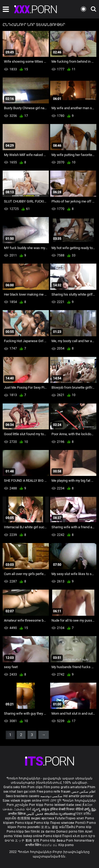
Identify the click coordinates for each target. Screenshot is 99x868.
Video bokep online (28, 836)
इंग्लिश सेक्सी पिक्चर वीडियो (67, 809)
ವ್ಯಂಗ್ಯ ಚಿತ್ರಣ (41, 809)
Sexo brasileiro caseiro (23, 796)
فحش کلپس (35, 814)
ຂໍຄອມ (61, 841)
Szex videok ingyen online (22, 801)
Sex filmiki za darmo (40, 832)
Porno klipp (16, 832)
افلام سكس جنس (84, 792)
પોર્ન (29, 809)
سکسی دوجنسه (51, 796)
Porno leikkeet (55, 805)
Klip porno (66, 845)
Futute (60, 818)
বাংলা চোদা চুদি (52, 801)
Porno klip (42, 823)
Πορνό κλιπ (71, 836)
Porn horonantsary (80, 841)
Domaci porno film (70, 832)
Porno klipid (53, 836)
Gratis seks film (15, 787)
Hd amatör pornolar (78, 796)
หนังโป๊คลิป (68, 827)
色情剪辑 (24, 818)
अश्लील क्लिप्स (17, 814)
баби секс (74, 805)
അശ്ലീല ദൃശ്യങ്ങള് (60, 814)
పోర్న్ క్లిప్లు (90, 809)
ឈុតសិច (11, 818)
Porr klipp (37, 805)
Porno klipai (25, 823)
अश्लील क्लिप (34, 845)
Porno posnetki (29, 827)
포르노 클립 (50, 827)
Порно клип (75, 818)
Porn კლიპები (18, 805)
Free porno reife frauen (54, 792)
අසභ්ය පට (50, 845)
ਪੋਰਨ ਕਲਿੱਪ (84, 814)
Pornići (81, 823)
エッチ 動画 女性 (27, 841)
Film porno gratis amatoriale (65, 787)
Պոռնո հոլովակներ (79, 801)
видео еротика (43, 818)
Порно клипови (63, 823)
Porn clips (35, 787)
